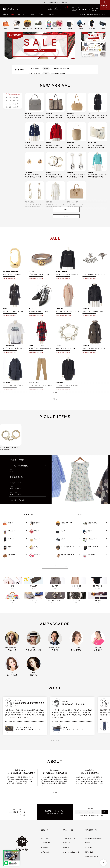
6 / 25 (13, 126)
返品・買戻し (52, 14)
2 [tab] (52, 62)
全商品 (19, 14)
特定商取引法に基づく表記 (94, 838)
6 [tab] (60, 62)
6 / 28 (13, 111)
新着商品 (5, 14)
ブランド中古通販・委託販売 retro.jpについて (92, 15)
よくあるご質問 (46, 843)
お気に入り (67, 843)
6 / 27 (13, 118)
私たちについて (91, 830)
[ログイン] (61, 9)
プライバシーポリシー (92, 843)
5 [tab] (58, 62)
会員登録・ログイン (69, 838)
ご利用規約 (89, 847)
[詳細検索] (50, 9)
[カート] (66, 9)
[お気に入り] (56, 9)
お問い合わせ (45, 852)
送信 (105, 812)
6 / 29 (13, 104)
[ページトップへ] (103, 863)
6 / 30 (13, 96)
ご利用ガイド (42, 14)
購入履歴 (66, 847)
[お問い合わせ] (105, 5)
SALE (12, 14)
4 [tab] (56, 62)
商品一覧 (45, 830)
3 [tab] (54, 62)
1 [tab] (50, 62)
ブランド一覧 (68, 830)
